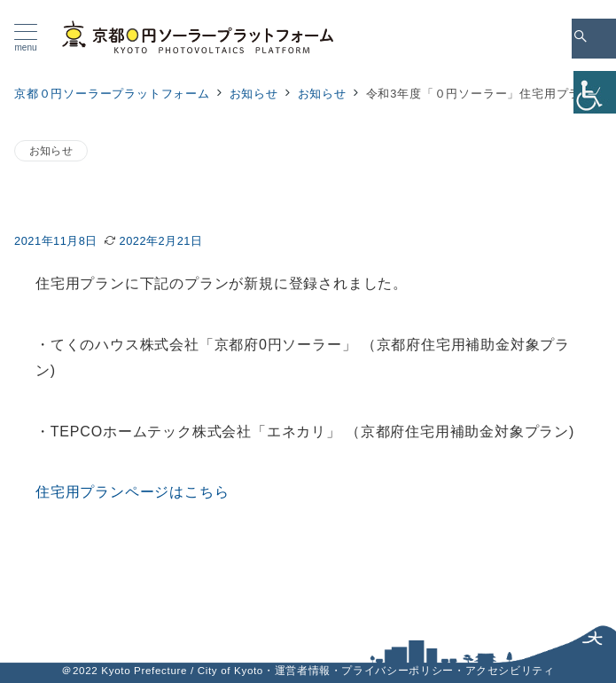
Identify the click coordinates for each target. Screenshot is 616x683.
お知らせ (51, 150)
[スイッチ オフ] (594, 39)
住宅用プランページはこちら (132, 492)
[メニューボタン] (26, 38)
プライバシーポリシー (397, 670)
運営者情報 (303, 670)
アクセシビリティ (510, 670)
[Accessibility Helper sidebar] (595, 92)
